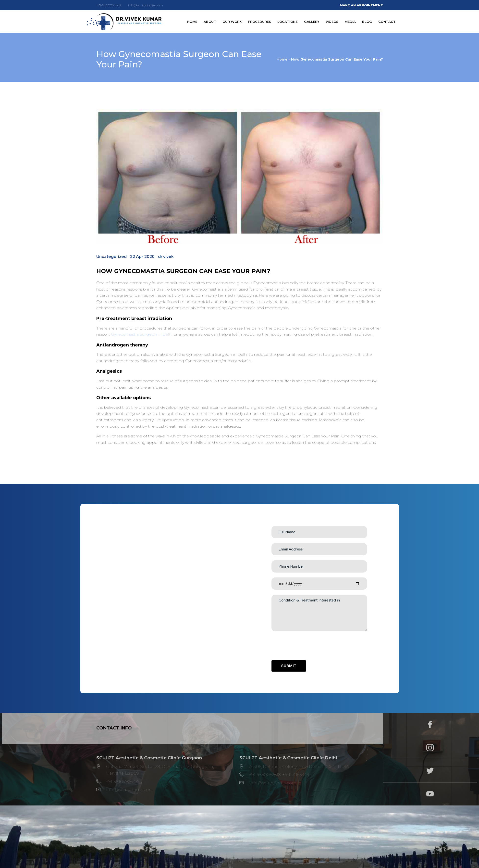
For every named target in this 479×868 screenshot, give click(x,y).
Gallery (312, 22)
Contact (387, 22)
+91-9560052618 (109, 5)
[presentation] (309, 646)
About (210, 22)
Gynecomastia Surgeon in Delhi (142, 334)
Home (192, 22)
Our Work (232, 22)
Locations (288, 22)
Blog (367, 22)
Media (350, 22)
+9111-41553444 (297, 775)
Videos (332, 22)
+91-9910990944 (122, 781)
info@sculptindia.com (146, 5)
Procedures (259, 22)
